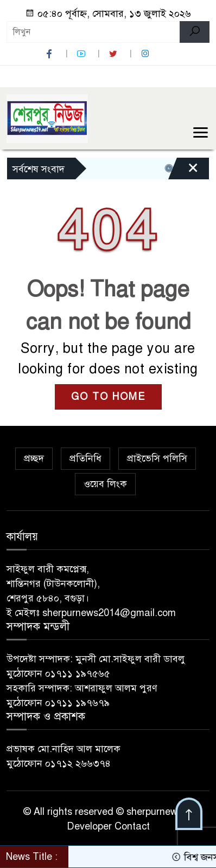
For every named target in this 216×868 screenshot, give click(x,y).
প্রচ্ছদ (34, 458)
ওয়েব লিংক (105, 484)
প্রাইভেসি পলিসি (157, 458)
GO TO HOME (108, 397)
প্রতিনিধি (85, 458)
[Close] (183, 171)
